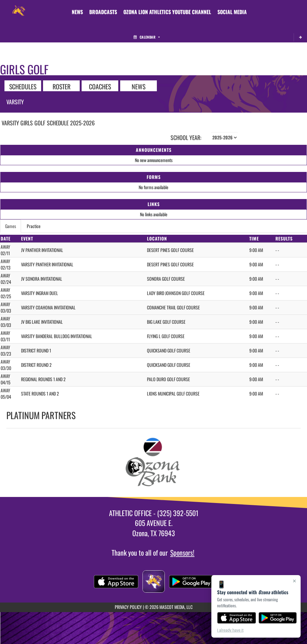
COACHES (100, 86)
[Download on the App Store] (237, 618)
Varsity (15, 102)
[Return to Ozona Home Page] (18, 8)
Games (11, 226)
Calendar (147, 37)
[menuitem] (77, 12)
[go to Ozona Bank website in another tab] (154, 463)
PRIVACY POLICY (128, 607)
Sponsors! (182, 552)
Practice (34, 226)
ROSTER (62, 86)
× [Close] (294, 581)
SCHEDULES (23, 86)
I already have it (230, 630)
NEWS (139, 86)
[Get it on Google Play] (278, 618)
